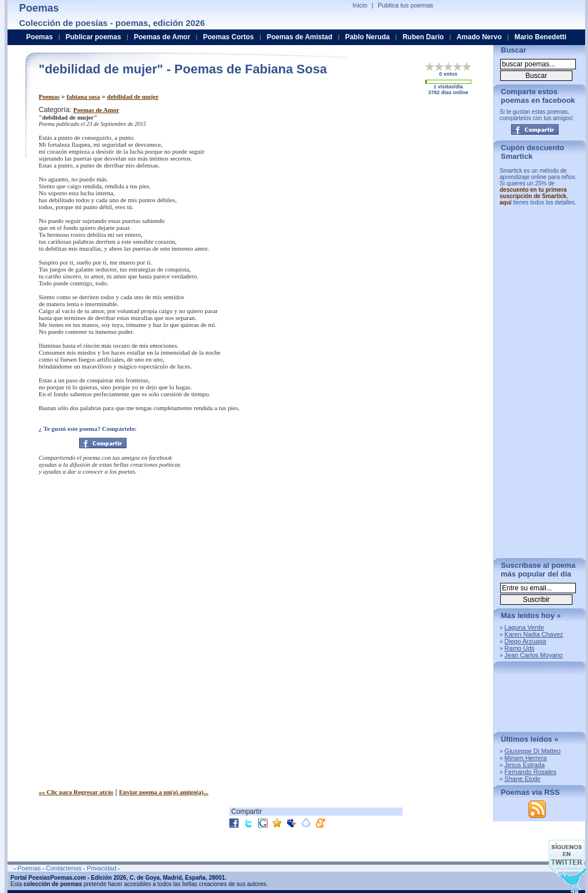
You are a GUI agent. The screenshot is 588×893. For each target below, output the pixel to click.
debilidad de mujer (133, 96)
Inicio (360, 5)
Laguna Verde (524, 627)
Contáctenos (64, 868)
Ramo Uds (519, 648)
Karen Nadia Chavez (534, 634)
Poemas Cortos (228, 37)
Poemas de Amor (96, 110)
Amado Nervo (479, 37)
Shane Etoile (522, 779)
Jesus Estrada (524, 765)
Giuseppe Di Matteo (532, 751)
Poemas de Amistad (300, 37)
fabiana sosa (83, 96)
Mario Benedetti (541, 37)
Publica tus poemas (405, 5)
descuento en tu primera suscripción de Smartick (533, 193)
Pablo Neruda (367, 37)
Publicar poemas (94, 37)
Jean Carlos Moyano (533, 655)
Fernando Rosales (530, 772)
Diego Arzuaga (525, 641)
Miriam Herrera (525, 758)
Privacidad (101, 868)
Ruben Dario (423, 37)
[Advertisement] (388, 187)
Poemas (49, 96)
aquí (506, 202)
